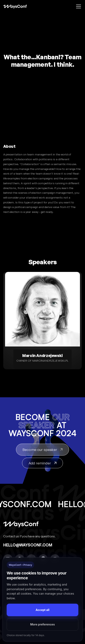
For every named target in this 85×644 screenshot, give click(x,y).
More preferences (42, 624)
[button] (78, 6)
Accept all (42, 610)
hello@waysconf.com (28, 545)
